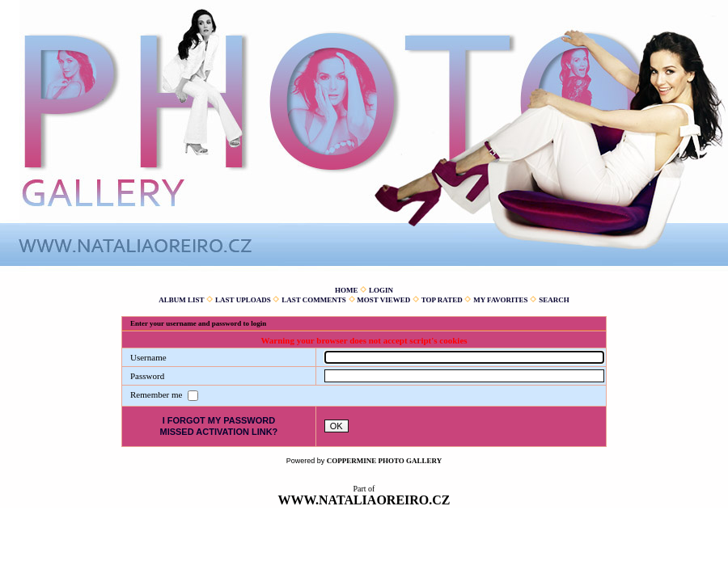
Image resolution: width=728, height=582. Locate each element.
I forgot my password (219, 420)
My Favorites (500, 300)
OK (336, 426)
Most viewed (383, 300)
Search (554, 300)
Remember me (157, 394)
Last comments (314, 300)
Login (381, 290)
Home (347, 290)
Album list (181, 300)
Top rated (442, 300)
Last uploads (243, 300)
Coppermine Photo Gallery (385, 461)
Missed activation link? (218, 432)
